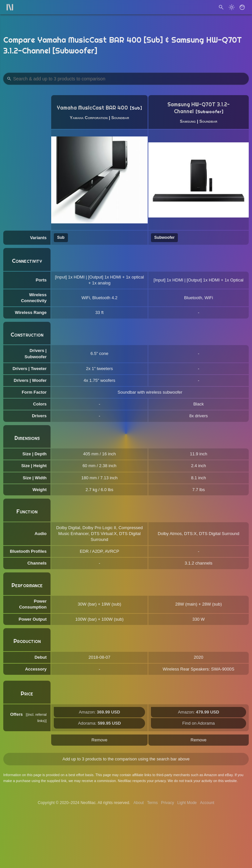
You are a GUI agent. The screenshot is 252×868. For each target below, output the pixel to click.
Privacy (168, 803)
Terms (152, 803)
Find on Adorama (199, 723)
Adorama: (100, 723)
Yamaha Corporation (89, 118)
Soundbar (120, 118)
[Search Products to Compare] (126, 79)
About (139, 803)
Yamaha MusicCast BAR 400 (92, 108)
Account (207, 803)
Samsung (188, 121)
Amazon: (99, 712)
